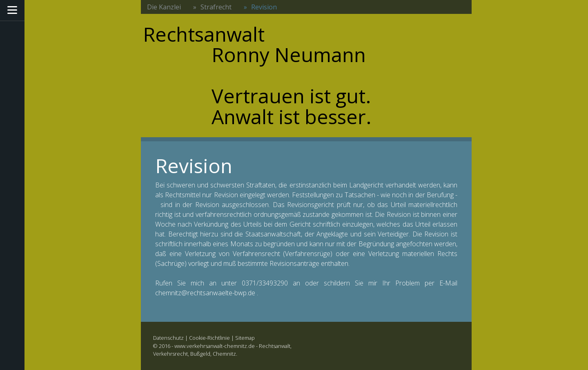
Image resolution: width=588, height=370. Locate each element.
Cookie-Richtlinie (209, 338)
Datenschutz (168, 338)
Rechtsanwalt (275, 346)
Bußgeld (200, 354)
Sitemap (245, 338)
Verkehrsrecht (170, 354)
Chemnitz (224, 354)
